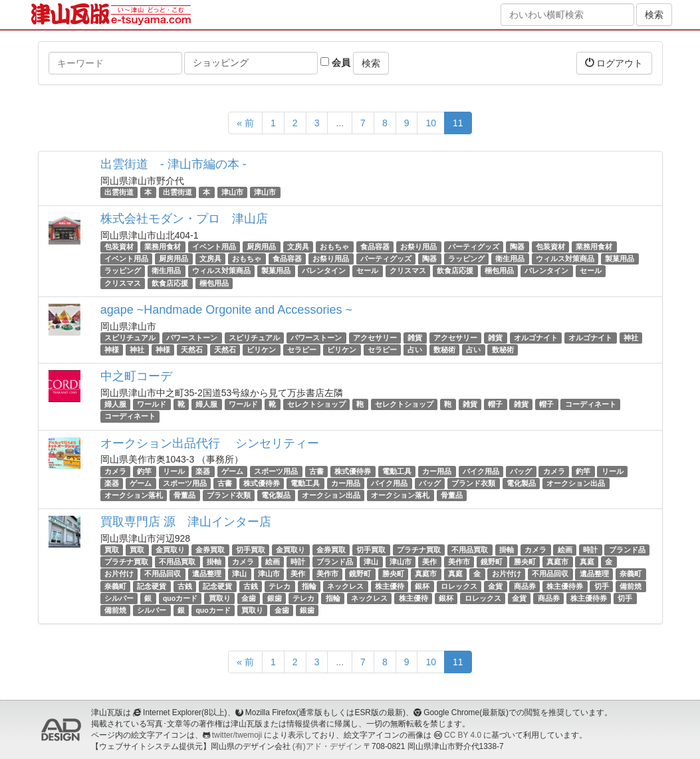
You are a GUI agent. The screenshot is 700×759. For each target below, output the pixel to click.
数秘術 (444, 350)
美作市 (459, 562)
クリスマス (408, 271)
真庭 (587, 562)
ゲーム (232, 471)
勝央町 (525, 562)
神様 (112, 350)
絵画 (565, 550)
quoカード (180, 598)
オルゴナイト (536, 338)
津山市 (232, 192)
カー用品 (437, 471)
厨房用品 (261, 247)
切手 (602, 586)
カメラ (115, 471)
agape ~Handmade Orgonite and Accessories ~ (226, 310)
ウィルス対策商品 (565, 259)
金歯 (249, 598)
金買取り (170, 550)
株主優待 (390, 586)
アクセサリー (375, 338)
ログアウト (614, 63)
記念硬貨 (152, 586)
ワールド (152, 404)
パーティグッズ (474, 247)
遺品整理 (207, 574)
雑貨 (415, 338)
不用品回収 (163, 574)
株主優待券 (565, 586)
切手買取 (251, 550)
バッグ (521, 471)
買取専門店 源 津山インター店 (186, 522)
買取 (112, 550)
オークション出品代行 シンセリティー (210, 443)
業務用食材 (163, 247)
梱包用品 (499, 271)
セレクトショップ (316, 404)
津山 (371, 562)
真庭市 (557, 562)
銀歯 (275, 598)
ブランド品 (627, 550)
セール (367, 271)
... (340, 123)
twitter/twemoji (237, 735)
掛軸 (507, 550)
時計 (590, 550)
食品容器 (375, 247)
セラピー (302, 350)
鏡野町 (492, 562)
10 (431, 123)
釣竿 (144, 471)
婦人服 (115, 404)
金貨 (495, 586)
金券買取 (210, 550)
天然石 (192, 350)
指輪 (309, 586)
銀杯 (422, 586)
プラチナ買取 (419, 550)
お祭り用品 (418, 247)
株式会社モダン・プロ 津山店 (184, 219)
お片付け (119, 574)
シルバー (119, 598)
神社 (631, 338)
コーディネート (591, 404)
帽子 (495, 404)
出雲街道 (119, 192)
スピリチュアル (130, 338)
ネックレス (345, 586)
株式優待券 (353, 471)
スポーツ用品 (276, 471)
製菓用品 (620, 259)
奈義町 (631, 574)
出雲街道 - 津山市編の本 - (174, 164)
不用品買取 (470, 550)
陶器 (517, 247)
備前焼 (631, 586)
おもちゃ (334, 247)
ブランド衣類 (473, 483)
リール (174, 471)
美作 (429, 562)
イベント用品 (214, 247)
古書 (316, 471)
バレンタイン (324, 271)
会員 (335, 62)
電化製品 (521, 483)
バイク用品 (481, 471)
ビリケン (261, 350)
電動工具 (397, 471)
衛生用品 (510, 259)
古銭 (185, 586)
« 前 (245, 123)
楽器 (203, 471)
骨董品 (184, 495)
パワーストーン (192, 338)
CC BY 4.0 (463, 735)
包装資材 (119, 247)
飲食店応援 (455, 271)
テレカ (280, 586)
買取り (220, 598)
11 (458, 123)
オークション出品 (576, 483)
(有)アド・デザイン (327, 746)
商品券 (525, 586)
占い (415, 350)
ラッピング (466, 259)
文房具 (298, 247)
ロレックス (459, 586)
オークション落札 (134, 495)
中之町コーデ (136, 376)
